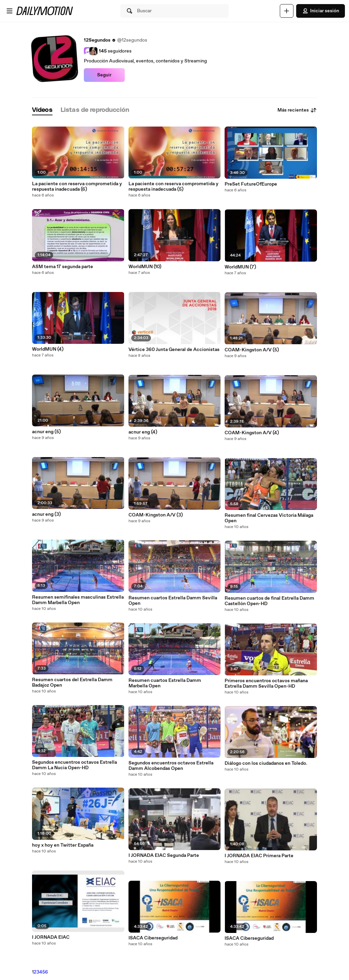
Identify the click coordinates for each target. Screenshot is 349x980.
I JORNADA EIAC (51, 937)
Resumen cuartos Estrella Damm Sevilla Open (173, 601)
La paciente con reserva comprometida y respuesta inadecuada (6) (77, 187)
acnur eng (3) (46, 514)
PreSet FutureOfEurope (251, 184)
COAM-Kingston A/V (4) (252, 433)
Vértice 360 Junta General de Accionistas (174, 350)
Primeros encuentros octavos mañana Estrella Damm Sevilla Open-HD (266, 684)
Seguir (104, 75)
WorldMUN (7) (240, 267)
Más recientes (297, 110)
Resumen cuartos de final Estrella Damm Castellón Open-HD (269, 601)
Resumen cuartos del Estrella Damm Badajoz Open (72, 683)
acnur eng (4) (143, 432)
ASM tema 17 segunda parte (63, 267)
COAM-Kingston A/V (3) (156, 515)
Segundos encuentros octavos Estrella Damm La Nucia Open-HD (74, 765)
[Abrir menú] (10, 11)
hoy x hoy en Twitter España (63, 845)
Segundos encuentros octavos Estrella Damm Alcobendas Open (171, 766)
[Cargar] (287, 11)
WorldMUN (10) (145, 267)
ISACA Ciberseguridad (153, 938)
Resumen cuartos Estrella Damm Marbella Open (165, 683)
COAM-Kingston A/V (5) (252, 350)
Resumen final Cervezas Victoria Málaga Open (269, 518)
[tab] (42, 110)
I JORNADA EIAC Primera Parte (259, 856)
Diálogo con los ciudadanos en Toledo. (266, 763)
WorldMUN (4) (48, 349)
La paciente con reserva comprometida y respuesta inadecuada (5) (173, 187)
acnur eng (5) (46, 432)
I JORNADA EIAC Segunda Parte (164, 855)
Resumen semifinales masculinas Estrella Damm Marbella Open (78, 600)
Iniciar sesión (321, 11)
